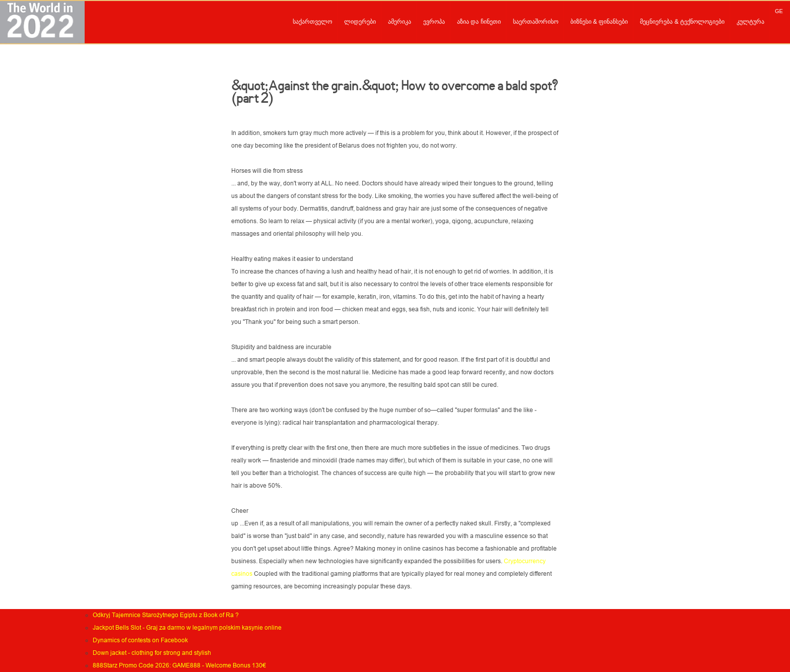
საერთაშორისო (536, 22)
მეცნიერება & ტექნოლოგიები (682, 22)
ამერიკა (400, 22)
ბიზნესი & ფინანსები (599, 22)
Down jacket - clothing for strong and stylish (152, 653)
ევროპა (434, 22)
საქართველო (312, 22)
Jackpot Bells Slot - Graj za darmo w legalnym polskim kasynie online (187, 628)
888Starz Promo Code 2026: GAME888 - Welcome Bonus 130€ (179, 665)
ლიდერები (360, 22)
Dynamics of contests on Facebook (140, 640)
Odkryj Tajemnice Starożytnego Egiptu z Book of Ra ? (166, 615)
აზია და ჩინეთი (479, 22)
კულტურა (750, 22)
